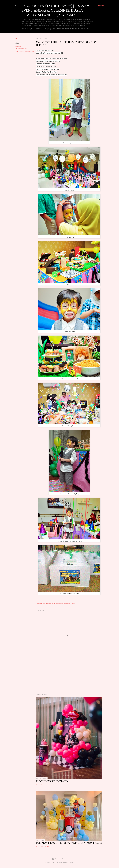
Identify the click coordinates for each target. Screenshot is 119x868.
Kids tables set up (21, 49)
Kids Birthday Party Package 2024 (71, 29)
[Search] (101, 6)
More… (89, 29)
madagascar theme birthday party (65, 604)
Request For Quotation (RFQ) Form (42, 29)
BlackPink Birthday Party (52, 781)
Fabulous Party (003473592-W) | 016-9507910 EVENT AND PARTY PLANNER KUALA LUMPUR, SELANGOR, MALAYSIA (57, 10)
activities (18, 46)
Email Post (44, 601)
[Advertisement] (69, 676)
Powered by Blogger (59, 859)
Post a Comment (46, 785)
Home (24, 29)
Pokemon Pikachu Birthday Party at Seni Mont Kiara (69, 843)
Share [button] (17, 38)
